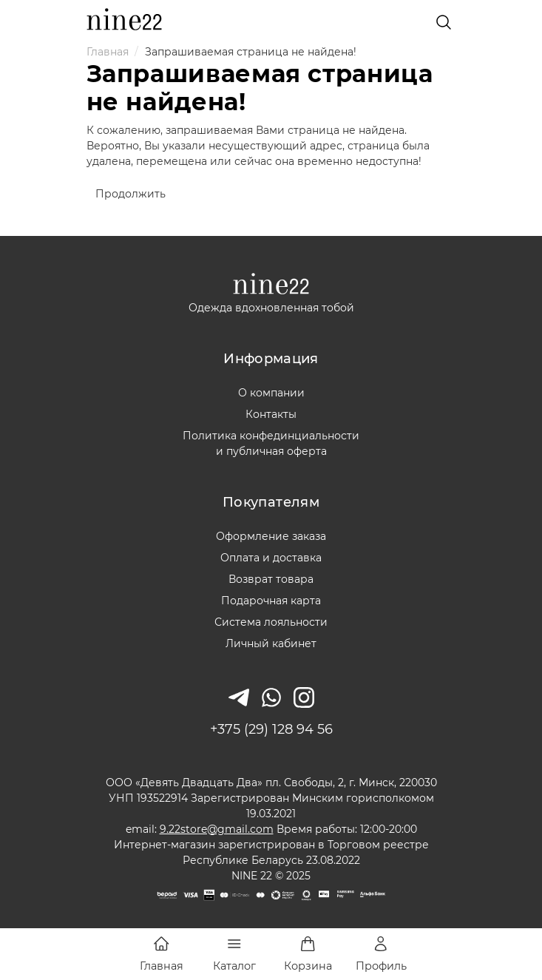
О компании (271, 393)
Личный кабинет (271, 643)
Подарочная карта (271, 601)
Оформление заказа (271, 536)
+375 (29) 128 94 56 (271, 729)
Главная (108, 52)
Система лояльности (271, 622)
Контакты (271, 414)
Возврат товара (271, 579)
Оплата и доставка (271, 558)
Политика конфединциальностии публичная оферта (271, 443)
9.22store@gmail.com (217, 829)
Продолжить (131, 194)
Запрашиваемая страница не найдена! (251, 52)
